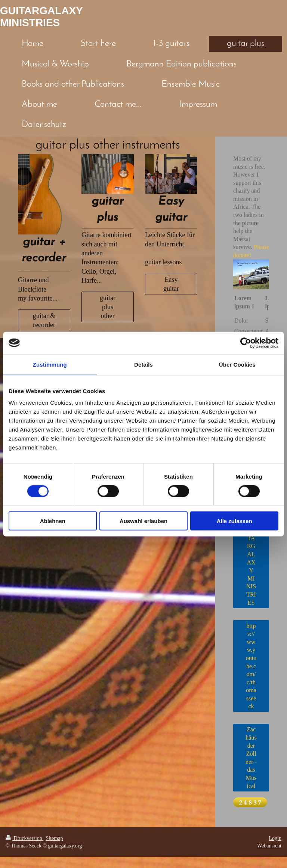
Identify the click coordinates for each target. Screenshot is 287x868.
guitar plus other (108, 307)
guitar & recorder (44, 320)
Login (275, 838)
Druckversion (24, 838)
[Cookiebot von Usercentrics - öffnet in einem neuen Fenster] (246, 343)
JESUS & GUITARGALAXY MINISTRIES (251, 554)
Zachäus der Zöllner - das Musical (251, 757)
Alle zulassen (234, 521)
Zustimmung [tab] (50, 364)
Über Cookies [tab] (237, 364)
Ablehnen (53, 521)
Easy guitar (171, 284)
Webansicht (269, 846)
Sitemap (55, 838)
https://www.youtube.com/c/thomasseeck (251, 666)
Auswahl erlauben (143, 521)
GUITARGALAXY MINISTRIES (41, 17)
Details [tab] (143, 364)
